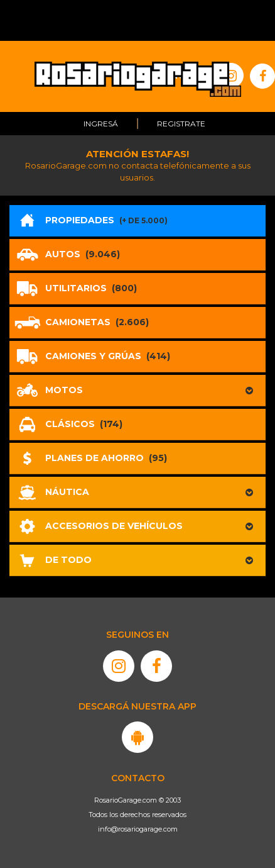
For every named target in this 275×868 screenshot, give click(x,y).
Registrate (181, 124)
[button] (137, 391)
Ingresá (101, 124)
